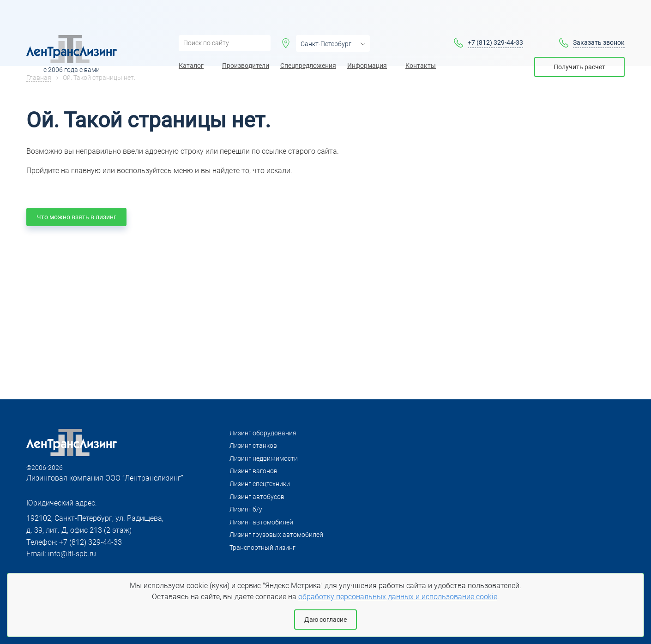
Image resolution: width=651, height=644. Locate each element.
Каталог (191, 42)
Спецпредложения (308, 42)
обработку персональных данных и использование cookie (398, 597)
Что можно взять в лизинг (76, 217)
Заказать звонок (599, 19)
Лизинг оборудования (263, 433)
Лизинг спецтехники (260, 484)
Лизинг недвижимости (264, 458)
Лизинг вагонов (253, 471)
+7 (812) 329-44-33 (495, 19)
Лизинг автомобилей (261, 522)
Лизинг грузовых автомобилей (276, 535)
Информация (367, 42)
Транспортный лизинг (262, 548)
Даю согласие (325, 620)
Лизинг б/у (246, 509)
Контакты (421, 42)
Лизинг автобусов (257, 497)
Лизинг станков (253, 445)
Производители (246, 42)
